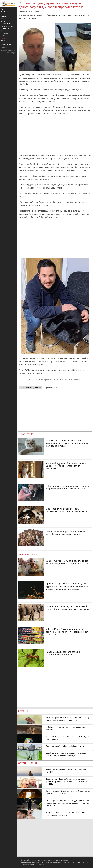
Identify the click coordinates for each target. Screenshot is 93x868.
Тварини (37, 11)
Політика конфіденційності (11, 53)
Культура (4, 21)
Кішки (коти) (56, 380)
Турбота (67, 380)
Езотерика (5, 14)
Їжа (2, 19)
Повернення (35, 380)
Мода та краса (6, 24)
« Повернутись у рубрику (31, 388)
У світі (3, 41)
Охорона (46, 380)
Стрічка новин (50, 388)
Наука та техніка (7, 26)
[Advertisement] (55, 135)
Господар (76, 380)
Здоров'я (4, 16)
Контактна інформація (10, 50)
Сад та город (6, 33)
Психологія (5, 28)
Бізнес (3, 11)
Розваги (4, 31)
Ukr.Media (23, 84)
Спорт (3, 36)
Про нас (4, 48)
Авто (3, 9)
